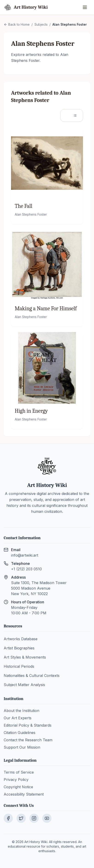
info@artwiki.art (25, 555)
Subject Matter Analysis (24, 685)
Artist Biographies (19, 648)
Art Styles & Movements (25, 657)
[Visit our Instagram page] (34, 818)
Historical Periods (19, 666)
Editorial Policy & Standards (28, 725)
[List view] (77, 115)
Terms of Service (19, 772)
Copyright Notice (18, 787)
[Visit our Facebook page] (8, 818)
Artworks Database (21, 639)
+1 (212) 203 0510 (26, 569)
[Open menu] (85, 7)
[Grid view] (67, 115)
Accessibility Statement (24, 794)
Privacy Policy (16, 780)
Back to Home (17, 24)
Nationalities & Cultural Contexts (32, 676)
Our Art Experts (18, 718)
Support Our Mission (22, 747)
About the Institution (21, 711)
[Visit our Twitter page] (21, 818)
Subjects (41, 24)
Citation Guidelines (20, 733)
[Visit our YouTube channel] (47, 818)
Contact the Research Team (28, 740)
